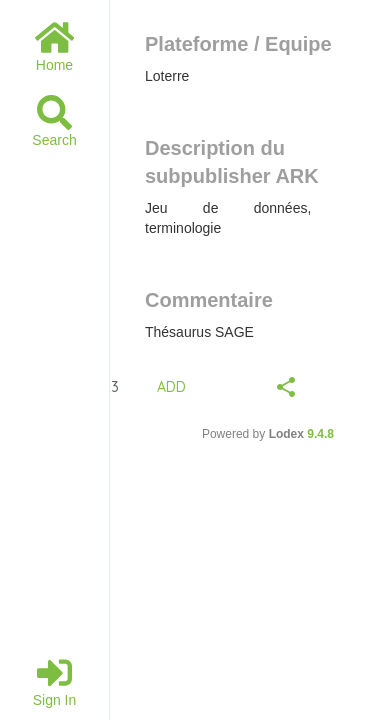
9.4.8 (320, 434)
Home (54, 46)
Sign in (55, 681)
